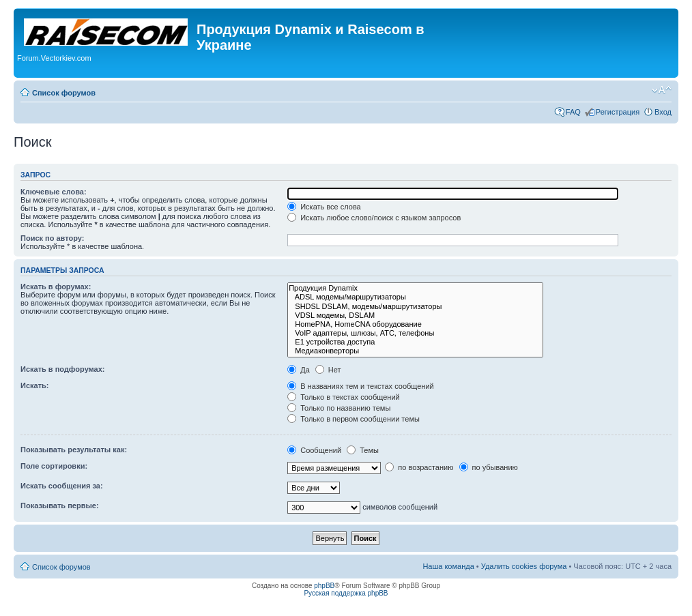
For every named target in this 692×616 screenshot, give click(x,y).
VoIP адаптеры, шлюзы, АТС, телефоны (415, 333)
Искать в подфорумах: (63, 369)
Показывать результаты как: (74, 450)
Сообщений (314, 450)
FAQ (573, 112)
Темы (363, 450)
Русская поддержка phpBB (346, 593)
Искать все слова (324, 207)
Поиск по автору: (52, 238)
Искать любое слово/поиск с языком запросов (374, 218)
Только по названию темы (339, 408)
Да (299, 370)
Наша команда (448, 566)
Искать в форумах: (56, 287)
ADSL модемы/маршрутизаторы (415, 297)
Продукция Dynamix (415, 288)
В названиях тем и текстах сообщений (361, 386)
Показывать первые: (60, 505)
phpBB (324, 586)
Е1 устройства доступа (415, 342)
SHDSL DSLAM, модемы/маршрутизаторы (415, 307)
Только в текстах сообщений (344, 397)
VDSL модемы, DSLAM (415, 316)
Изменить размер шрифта (662, 90)
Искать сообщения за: (62, 486)
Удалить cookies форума (524, 566)
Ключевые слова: (54, 192)
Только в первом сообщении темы (354, 419)
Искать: (34, 385)
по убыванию (489, 467)
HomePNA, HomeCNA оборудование (415, 324)
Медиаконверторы (415, 351)
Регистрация (618, 112)
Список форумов (64, 93)
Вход (663, 112)
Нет (328, 370)
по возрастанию (419, 467)
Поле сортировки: (54, 466)
